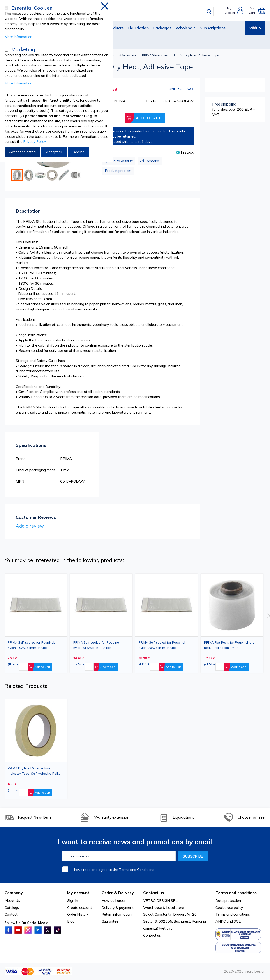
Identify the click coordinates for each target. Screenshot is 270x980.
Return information (117, 914)
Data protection (228, 900)
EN (255, 28)
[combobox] (139, 12)
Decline (78, 152)
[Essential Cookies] (6, 8)
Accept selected (22, 152)
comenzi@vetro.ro (158, 928)
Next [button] (268, 616)
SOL (237, 921)
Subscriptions (213, 28)
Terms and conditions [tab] (236, 893)
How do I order (113, 900)
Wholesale (186, 28)
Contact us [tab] (153, 893)
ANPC (221, 921)
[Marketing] (6, 50)
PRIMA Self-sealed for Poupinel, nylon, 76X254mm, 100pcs (162, 645)
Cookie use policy (229, 907)
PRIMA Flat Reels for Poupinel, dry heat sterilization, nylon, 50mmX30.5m (229, 645)
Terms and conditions (233, 914)
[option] (167, 623)
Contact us (152, 935)
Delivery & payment (118, 907)
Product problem (118, 171)
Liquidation (138, 28)
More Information (18, 37)
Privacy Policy (35, 141)
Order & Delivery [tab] (118, 893)
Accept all (54, 152)
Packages (162, 28)
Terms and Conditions (137, 870)
